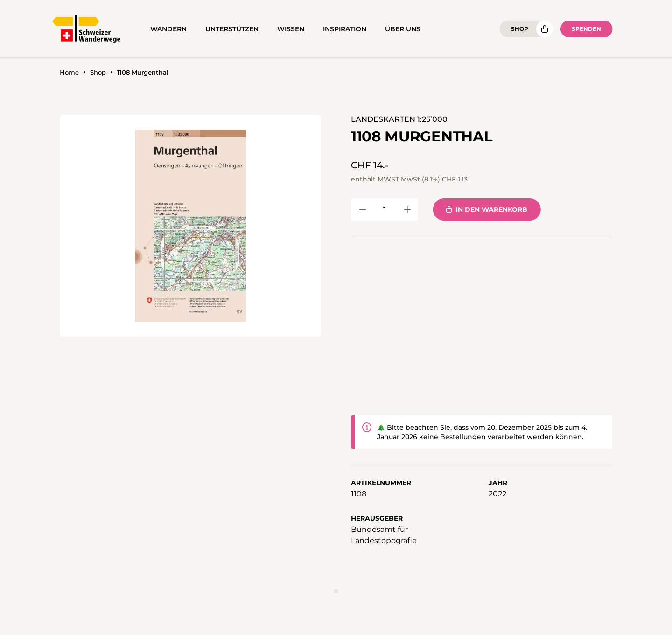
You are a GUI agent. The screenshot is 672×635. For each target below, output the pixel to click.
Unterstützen (232, 29)
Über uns (403, 29)
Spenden (586, 29)
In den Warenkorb (487, 209)
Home (69, 73)
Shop (520, 29)
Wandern (168, 29)
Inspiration (345, 29)
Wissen (291, 29)
